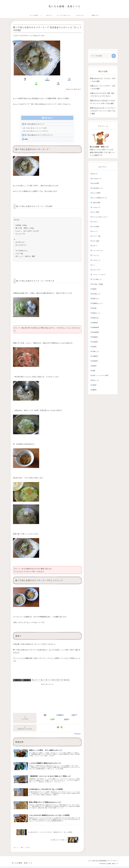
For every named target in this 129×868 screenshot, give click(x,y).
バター (48, 677)
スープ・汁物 (26, 677)
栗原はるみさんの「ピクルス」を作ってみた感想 (103, 80)
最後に (27, 136)
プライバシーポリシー (111, 863)
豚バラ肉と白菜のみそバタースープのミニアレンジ (40, 132)
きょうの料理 (17, 677)
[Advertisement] (47, 695)
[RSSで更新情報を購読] (61, 724)
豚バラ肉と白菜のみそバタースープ (35, 120)
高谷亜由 (67, 677)
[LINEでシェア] (59, 79)
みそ (43, 677)
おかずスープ (36, 677)
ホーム (85, 863)
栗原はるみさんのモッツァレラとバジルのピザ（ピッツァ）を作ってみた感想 (103, 111)
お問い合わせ (92, 863)
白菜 (54, 677)
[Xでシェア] (24, 79)
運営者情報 (100, 863)
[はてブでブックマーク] (47, 79)
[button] (70, 79)
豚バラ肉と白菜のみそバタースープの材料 (36, 124)
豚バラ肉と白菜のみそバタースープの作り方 (37, 128)
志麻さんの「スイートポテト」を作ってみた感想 (103, 87)
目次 (46, 113)
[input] (102, 56)
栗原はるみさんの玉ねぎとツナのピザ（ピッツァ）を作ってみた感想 (103, 102)
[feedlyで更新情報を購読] (58, 724)
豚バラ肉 (60, 677)
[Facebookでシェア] (36, 79)
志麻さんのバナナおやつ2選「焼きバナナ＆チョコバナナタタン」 (102, 95)
